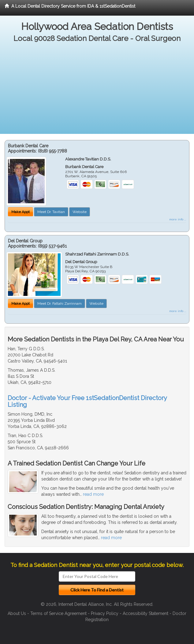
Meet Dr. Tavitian (51, 212)
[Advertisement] (97, 91)
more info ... (178, 219)
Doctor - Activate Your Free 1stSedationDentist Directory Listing (87, 401)
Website (80, 212)
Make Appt (21, 212)
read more (93, 494)
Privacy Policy (105, 613)
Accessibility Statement (145, 613)
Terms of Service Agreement (58, 613)
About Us (17, 613)
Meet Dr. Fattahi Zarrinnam (60, 304)
